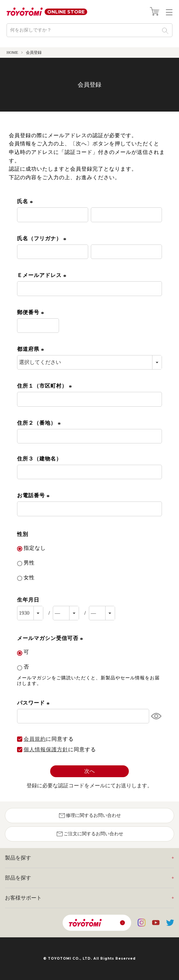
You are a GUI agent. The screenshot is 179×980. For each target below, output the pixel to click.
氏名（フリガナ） (43, 238)
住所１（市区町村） (46, 386)
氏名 (26, 201)
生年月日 (28, 600)
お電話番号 (34, 495)
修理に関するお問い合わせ (89, 816)
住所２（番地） (40, 423)
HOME (12, 53)
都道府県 (32, 349)
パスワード (34, 703)
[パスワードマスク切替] (156, 716)
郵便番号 (32, 312)
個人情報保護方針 (46, 750)
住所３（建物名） (39, 459)
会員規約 (35, 739)
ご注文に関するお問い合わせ (89, 834)
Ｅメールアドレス (43, 275)
